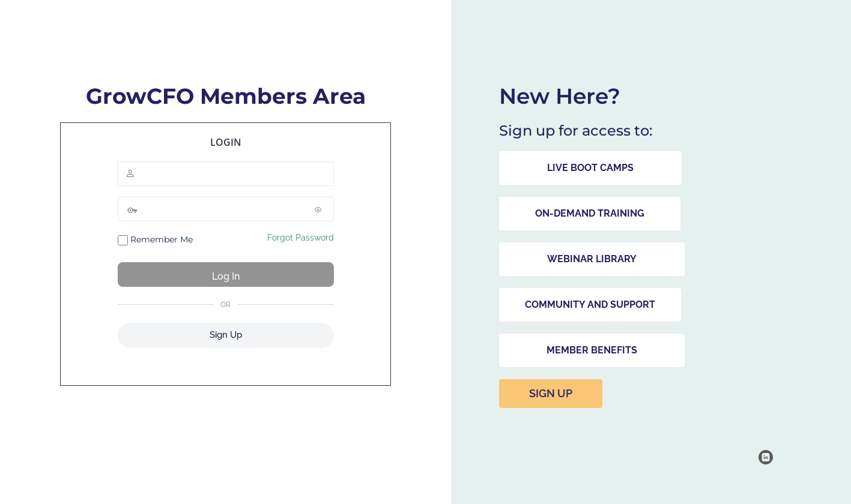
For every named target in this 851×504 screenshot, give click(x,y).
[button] (590, 168)
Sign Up (226, 335)
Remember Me (155, 240)
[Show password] (322, 209)
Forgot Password (301, 238)
